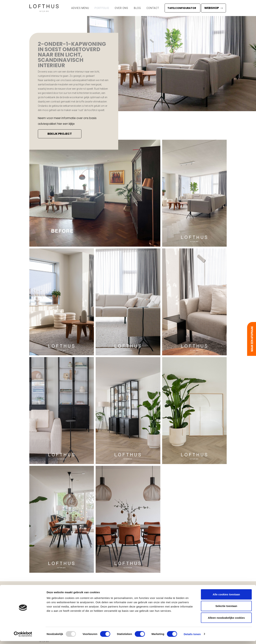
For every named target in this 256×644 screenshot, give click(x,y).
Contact (153, 8)
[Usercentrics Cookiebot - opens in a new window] (23, 637)
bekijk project (60, 134)
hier (60, 124)
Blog (137, 8)
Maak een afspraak (252, 339)
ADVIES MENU (80, 8)
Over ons (121, 8)
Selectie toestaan (226, 609)
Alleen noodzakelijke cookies (226, 621)
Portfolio (102, 8)
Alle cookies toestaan (226, 597)
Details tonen (192, 637)
